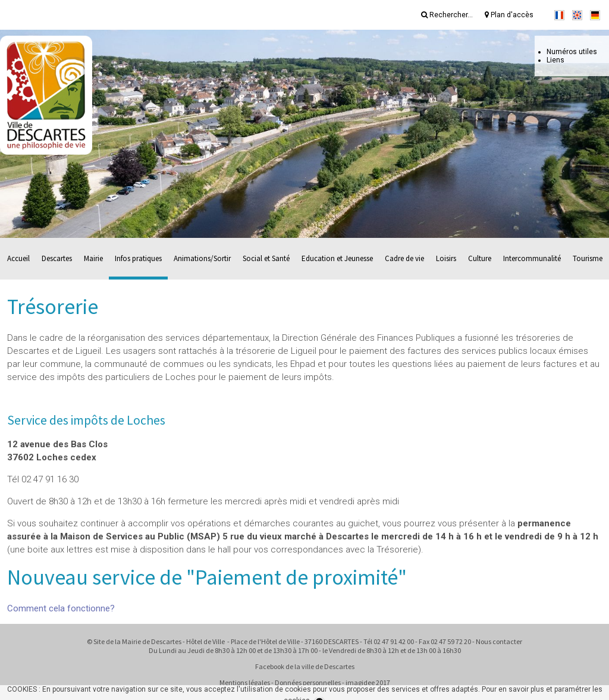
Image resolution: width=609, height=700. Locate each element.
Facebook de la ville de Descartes (305, 666)
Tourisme (588, 258)
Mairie (93, 258)
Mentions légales (245, 682)
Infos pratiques (138, 258)
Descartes (57, 258)
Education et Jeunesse (337, 258)
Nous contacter (499, 641)
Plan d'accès (509, 15)
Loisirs (446, 258)
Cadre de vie (404, 258)
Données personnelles (308, 682)
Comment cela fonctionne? (61, 608)
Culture (480, 258)
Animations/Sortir (202, 258)
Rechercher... (447, 15)
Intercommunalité (532, 258)
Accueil (18, 258)
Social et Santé (266, 258)
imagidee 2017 (368, 682)
